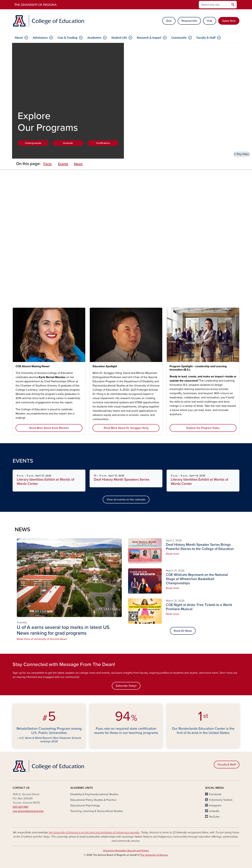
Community (179, 38)
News (78, 164)
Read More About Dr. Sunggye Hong (126, 428)
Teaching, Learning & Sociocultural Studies (97, 811)
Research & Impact (149, 38)
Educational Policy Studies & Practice (93, 800)
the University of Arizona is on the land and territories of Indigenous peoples (94, 832)
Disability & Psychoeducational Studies (94, 794)
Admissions (40, 38)
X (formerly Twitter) (221, 800)
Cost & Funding (67, 38)
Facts (48, 164)
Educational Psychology (85, 806)
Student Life (119, 38)
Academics (94, 38)
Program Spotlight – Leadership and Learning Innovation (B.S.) (198, 368)
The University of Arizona (154, 855)
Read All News (183, 631)
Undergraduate (33, 143)
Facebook (215, 794)
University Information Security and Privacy (126, 851)
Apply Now (229, 21)
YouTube (214, 817)
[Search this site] (214, 5)
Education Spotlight (105, 366)
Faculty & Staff (206, 38)
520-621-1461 (20, 807)
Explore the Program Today (203, 428)
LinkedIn (214, 811)
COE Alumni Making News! (33, 366)
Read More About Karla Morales (49, 428)
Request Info (189, 21)
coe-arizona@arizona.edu (28, 811)
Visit (210, 21)
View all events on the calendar (126, 500)
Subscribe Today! (126, 686)
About (19, 38)
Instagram (215, 806)
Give (169, 21)
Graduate (68, 143)
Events (63, 164)
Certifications (103, 143)
